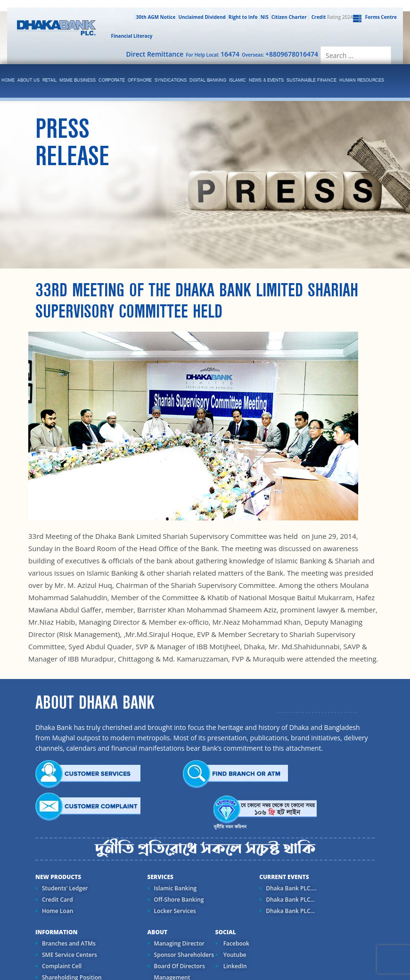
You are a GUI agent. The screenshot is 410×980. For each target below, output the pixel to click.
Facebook (236, 943)
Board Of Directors (180, 966)
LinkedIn (234, 966)
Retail (49, 80)
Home (8, 80)
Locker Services (175, 911)
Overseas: (280, 54)
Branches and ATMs (69, 943)
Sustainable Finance (312, 80)
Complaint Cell (62, 966)
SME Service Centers (70, 955)
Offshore (140, 80)
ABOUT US (29, 80)
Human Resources (362, 80)
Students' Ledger (65, 888)
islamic (238, 80)
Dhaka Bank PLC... (290, 900)
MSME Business (78, 80)
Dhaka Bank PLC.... (291, 888)
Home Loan (57, 911)
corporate (112, 80)
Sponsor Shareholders (184, 955)
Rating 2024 (331, 17)
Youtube (234, 955)
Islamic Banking (176, 888)
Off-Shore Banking (179, 900)
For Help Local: (213, 54)
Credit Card (57, 900)
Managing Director (179, 943)
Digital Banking (208, 80)
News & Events (266, 80)
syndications (171, 80)
